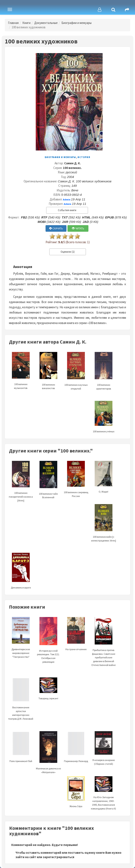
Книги (26, 23)
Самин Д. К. (72, 163)
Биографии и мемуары (76, 23)
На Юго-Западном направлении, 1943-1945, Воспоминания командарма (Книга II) (103, 796)
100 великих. (72, 168)
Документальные (46, 23)
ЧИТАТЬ (78, 228)
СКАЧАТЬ (56, 228)
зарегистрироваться (59, 857)
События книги (67, 210)
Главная (13, 23)
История (84, 157)
